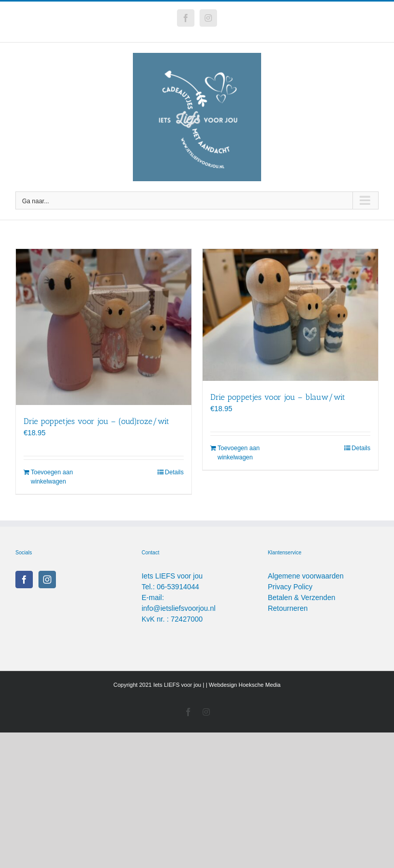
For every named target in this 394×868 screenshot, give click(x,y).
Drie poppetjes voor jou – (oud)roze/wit (96, 421)
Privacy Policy (290, 587)
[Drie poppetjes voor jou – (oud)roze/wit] (104, 327)
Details (174, 472)
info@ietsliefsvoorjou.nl (179, 608)
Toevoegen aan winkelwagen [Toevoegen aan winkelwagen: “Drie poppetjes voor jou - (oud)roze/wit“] (52, 477)
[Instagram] (47, 580)
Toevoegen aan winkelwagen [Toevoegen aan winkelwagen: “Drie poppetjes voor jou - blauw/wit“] (239, 453)
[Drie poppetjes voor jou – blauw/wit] (290, 315)
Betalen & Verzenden (302, 597)
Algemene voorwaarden (306, 576)
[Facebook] (24, 580)
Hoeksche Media (260, 685)
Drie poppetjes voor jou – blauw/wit (278, 397)
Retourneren (288, 608)
